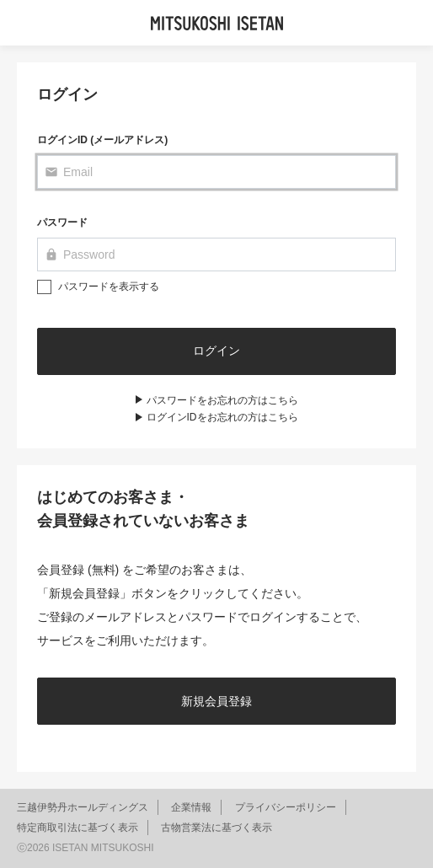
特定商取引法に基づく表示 (78, 828)
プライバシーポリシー (286, 807)
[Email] (216, 172)
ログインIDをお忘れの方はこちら (222, 417)
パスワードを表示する (109, 287)
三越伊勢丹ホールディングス (83, 807)
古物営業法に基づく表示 (216, 828)
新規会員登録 (216, 701)
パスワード (62, 222)
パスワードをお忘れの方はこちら (222, 400)
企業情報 (191, 807)
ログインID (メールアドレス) (102, 140)
